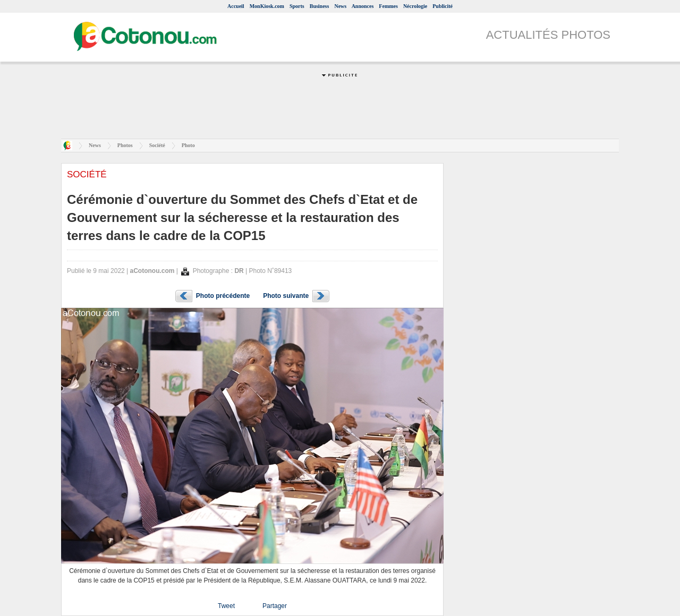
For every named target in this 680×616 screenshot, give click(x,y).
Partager (275, 606)
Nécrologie (415, 6)
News (340, 6)
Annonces (363, 6)
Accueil (236, 6)
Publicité (443, 6)
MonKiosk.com (267, 6)
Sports (297, 6)
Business (320, 6)
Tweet (226, 606)
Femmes (388, 6)
